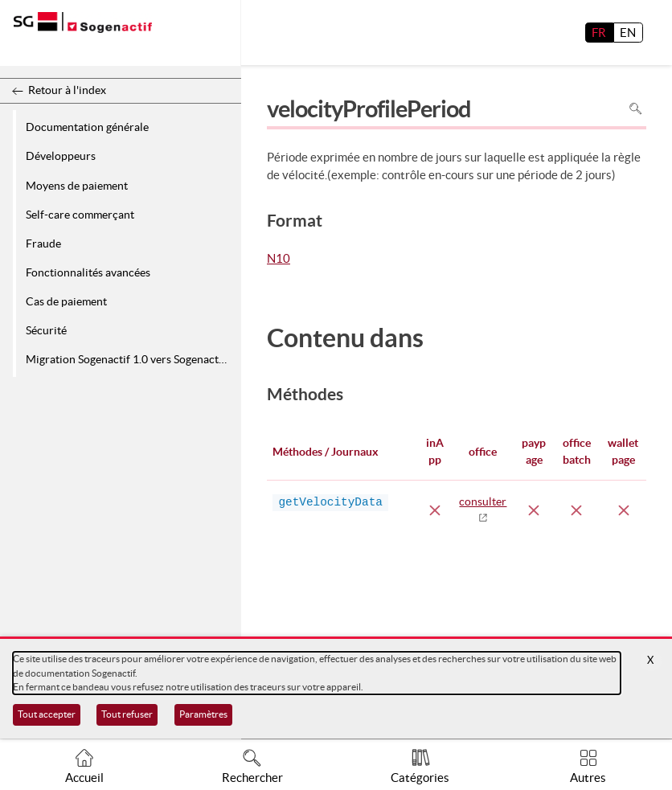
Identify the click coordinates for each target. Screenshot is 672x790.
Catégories (420, 778)
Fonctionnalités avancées (88, 272)
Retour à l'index (67, 90)
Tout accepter (47, 714)
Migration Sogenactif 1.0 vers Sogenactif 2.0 (131, 359)
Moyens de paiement (77, 186)
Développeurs (61, 156)
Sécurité (46, 330)
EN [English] (628, 33)
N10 (279, 260)
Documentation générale (87, 127)
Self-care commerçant (80, 215)
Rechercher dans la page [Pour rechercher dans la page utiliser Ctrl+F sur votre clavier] (635, 109)
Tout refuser (127, 714)
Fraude (43, 244)
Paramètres (203, 714)
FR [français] (599, 33)
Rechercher (252, 778)
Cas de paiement (66, 301)
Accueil (84, 778)
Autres (588, 778)
